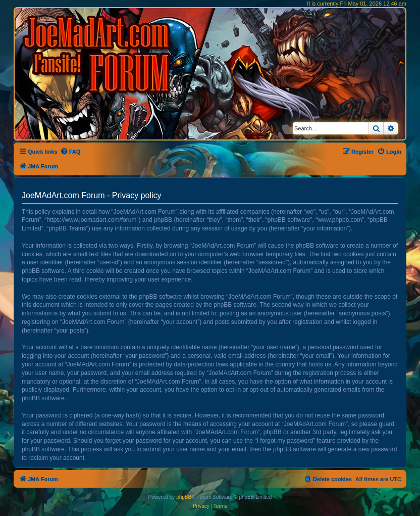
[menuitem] (70, 152)
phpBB (184, 497)
